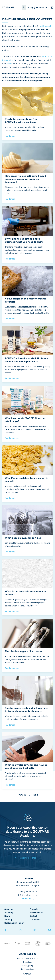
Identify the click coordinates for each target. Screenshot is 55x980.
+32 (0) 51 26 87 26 (34, 7)
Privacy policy (27, 966)
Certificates (35, 920)
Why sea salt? (36, 913)
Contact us (26, 899)
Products (34, 909)
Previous (22, 795)
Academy (9, 913)
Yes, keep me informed (26, 858)
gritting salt (46, 26)
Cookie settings (27, 969)
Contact (33, 916)
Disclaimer (28, 962)
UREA (10, 64)
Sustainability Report (14, 923)
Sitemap (8, 920)
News (7, 916)
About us (9, 909)
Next (36, 795)
